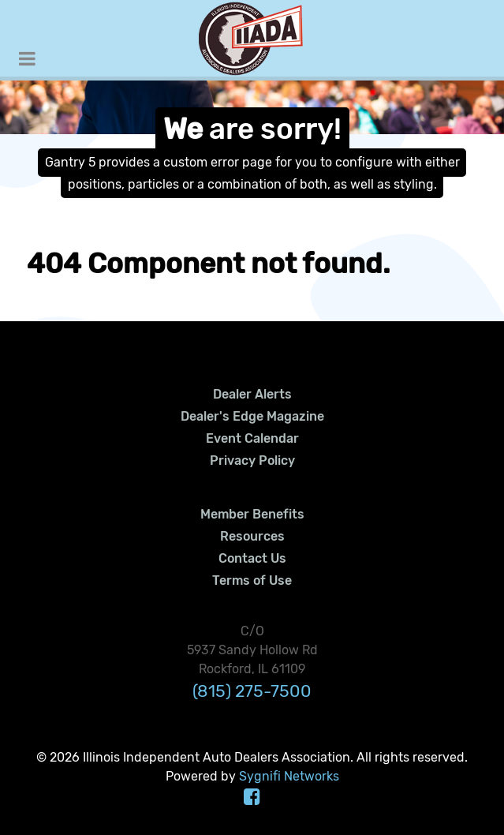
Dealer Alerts (252, 394)
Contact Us (252, 558)
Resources (252, 536)
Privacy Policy (252, 461)
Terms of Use (252, 580)
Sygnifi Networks (289, 776)
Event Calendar (252, 438)
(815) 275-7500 (252, 691)
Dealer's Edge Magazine (252, 416)
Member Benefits (252, 514)
